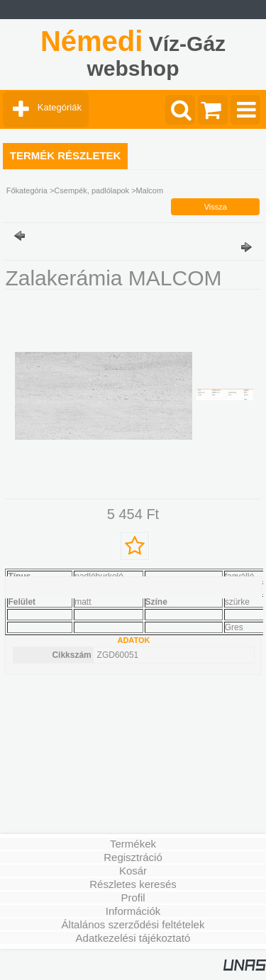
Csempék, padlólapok (92, 190)
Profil (133, 898)
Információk (133, 911)
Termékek (133, 844)
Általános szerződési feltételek (133, 924)
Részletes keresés (133, 884)
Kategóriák (60, 107)
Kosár (133, 871)
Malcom (150, 190)
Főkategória (27, 190)
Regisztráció (133, 857)
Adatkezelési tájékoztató (133, 938)
